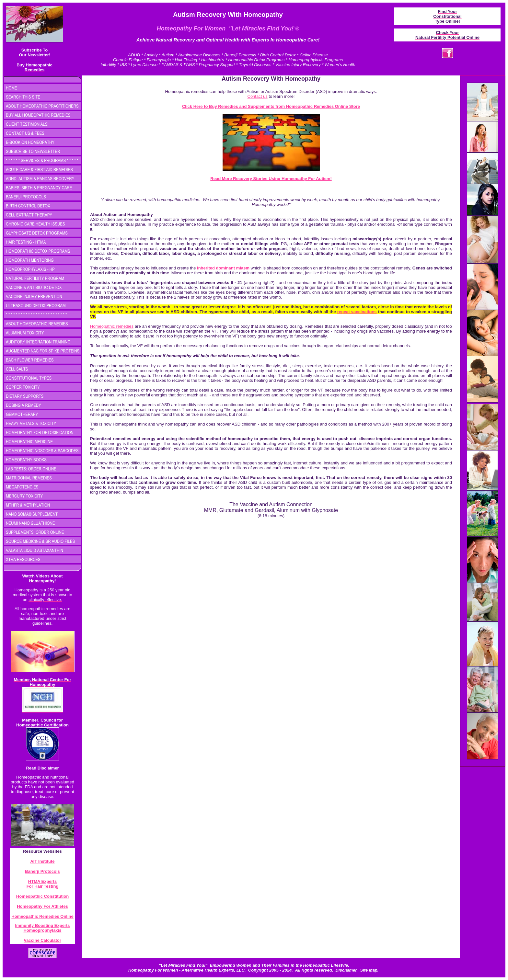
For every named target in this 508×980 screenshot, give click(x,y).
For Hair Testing (43, 886)
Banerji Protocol (41, 871)
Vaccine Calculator (42, 940)
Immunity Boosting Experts (42, 925)
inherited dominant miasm (223, 268)
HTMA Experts (42, 881)
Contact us (258, 96)
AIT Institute (42, 861)
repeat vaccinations (357, 312)
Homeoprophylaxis (42, 930)
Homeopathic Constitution (43, 896)
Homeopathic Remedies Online (42, 916)
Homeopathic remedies (112, 326)
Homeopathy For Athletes (42, 906)
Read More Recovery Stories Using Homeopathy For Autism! (271, 179)
